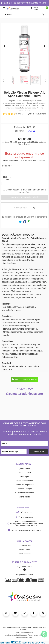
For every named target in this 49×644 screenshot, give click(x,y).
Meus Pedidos (24, 554)
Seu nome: (7, 166)
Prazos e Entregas (24, 489)
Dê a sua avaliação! (37, 114)
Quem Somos (25, 469)
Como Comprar (24, 473)
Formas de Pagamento (24, 485)
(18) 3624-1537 (24, 512)
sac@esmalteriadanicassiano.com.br (24, 530)
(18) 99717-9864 (25, 517)
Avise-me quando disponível (24, 197)
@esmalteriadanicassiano (25, 394)
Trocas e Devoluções (24, 481)
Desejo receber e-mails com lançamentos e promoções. (26, 191)
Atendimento (24, 497)
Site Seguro (24, 477)
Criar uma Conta (25, 546)
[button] (5, 46)
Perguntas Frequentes (24, 493)
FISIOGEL (30, 131)
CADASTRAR (38, 451)
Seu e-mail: (7, 178)
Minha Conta (25, 550)
